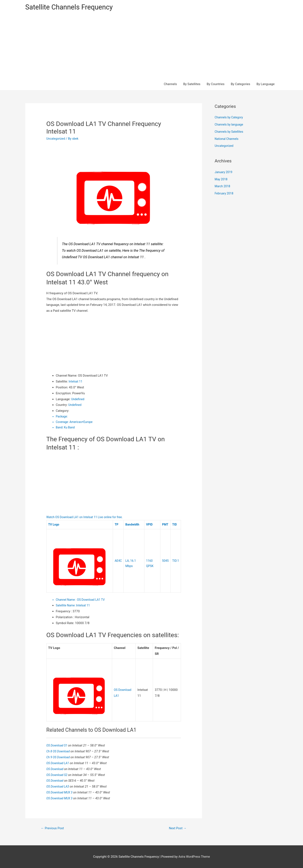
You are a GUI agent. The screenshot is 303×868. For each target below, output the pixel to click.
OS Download (56, 768)
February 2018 (225, 194)
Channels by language (230, 125)
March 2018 (223, 187)
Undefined (78, 400)
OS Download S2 (58, 774)
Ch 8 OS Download (59, 750)
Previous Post (54, 828)
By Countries (215, 85)
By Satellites (192, 85)
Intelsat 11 (76, 382)
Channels (170, 85)
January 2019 (224, 173)
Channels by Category (230, 118)
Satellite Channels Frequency (72, 7)
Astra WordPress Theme (194, 856)
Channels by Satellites (230, 132)
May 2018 (222, 180)
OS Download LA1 (59, 762)
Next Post (177, 828)
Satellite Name (67, 606)
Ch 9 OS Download (59, 756)
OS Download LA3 (59, 786)
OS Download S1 (58, 745)
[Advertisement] (151, 47)
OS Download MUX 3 (61, 792)
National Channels (227, 139)
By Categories (241, 85)
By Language (266, 85)
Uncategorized (56, 139)
